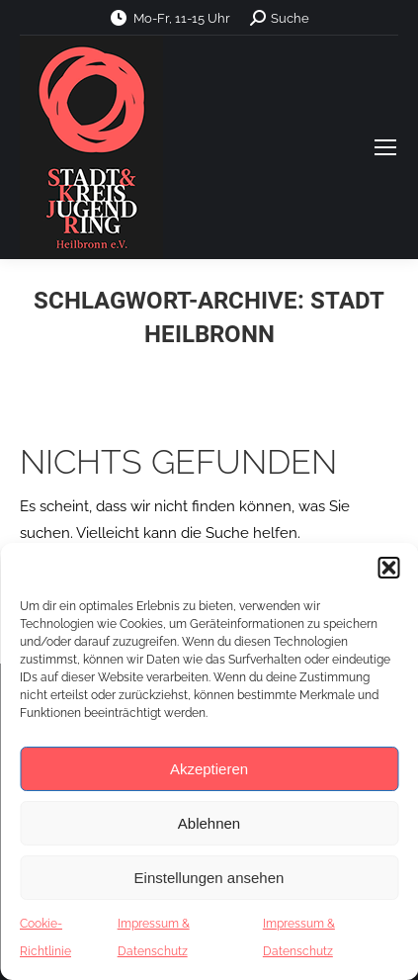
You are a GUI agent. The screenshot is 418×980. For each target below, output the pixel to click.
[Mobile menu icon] (385, 147)
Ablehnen (209, 823)
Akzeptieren (209, 769)
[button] (388, 568)
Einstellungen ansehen (209, 878)
